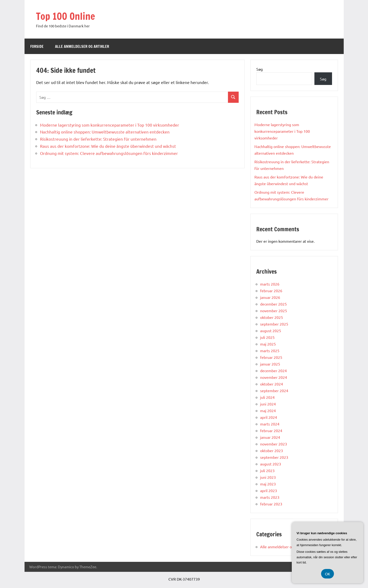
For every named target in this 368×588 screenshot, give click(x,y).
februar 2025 (271, 357)
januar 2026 (270, 297)
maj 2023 (268, 484)
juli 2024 (267, 397)
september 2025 (274, 324)
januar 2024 (270, 437)
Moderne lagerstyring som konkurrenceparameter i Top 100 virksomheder (110, 125)
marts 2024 (270, 424)
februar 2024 (271, 430)
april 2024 (269, 417)
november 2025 (274, 311)
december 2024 (273, 371)
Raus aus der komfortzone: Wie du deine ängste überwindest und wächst (108, 146)
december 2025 (273, 304)
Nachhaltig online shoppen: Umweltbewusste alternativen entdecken (105, 132)
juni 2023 (268, 477)
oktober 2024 (272, 384)
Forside (37, 46)
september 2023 (274, 457)
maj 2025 (268, 344)
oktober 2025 (272, 317)
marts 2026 (270, 284)
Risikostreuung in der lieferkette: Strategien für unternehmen (98, 139)
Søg (260, 69)
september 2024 (274, 390)
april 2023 (269, 490)
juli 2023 (267, 470)
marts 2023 (270, 497)
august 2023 (271, 464)
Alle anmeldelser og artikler (82, 46)
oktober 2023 (272, 450)
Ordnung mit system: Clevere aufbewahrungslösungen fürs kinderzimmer (109, 153)
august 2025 (271, 331)
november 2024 (274, 377)
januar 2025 (270, 364)
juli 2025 (267, 337)
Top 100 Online (66, 16)
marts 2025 (270, 351)
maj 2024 (268, 410)
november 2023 (274, 444)
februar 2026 (271, 291)
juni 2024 (268, 404)
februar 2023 (271, 504)
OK (328, 574)
